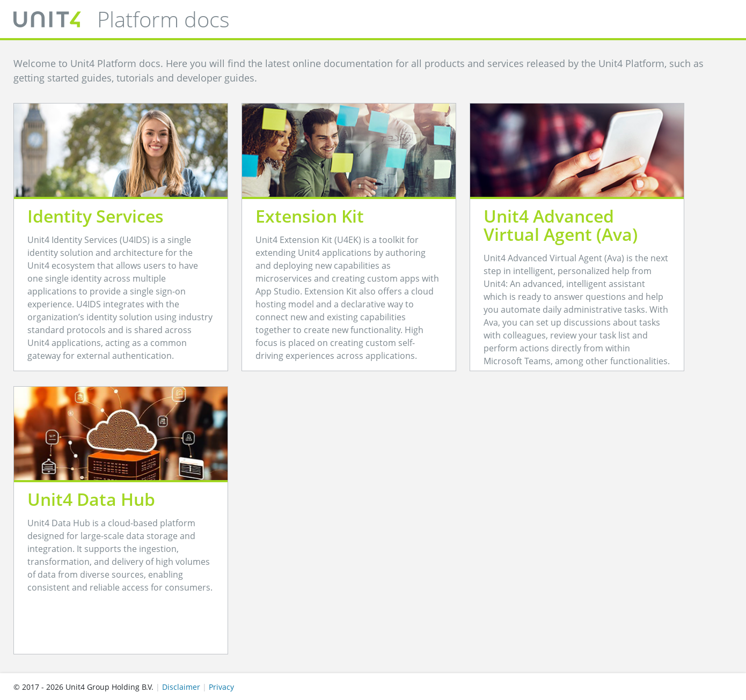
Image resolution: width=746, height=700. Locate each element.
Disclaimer (181, 687)
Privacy (221, 687)
